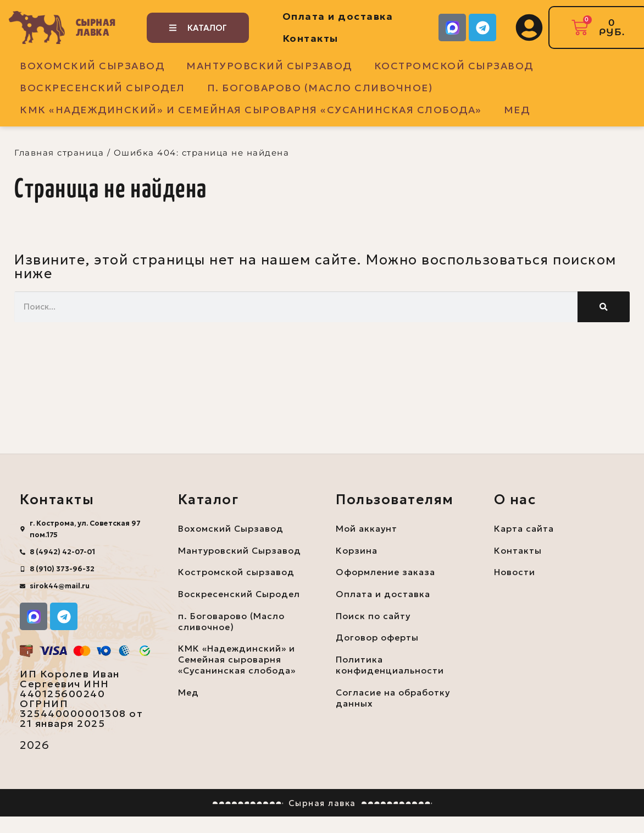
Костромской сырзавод (454, 66)
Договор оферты (377, 638)
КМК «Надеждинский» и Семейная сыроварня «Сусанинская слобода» (251, 110)
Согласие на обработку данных (393, 699)
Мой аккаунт (367, 528)
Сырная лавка (96, 27)
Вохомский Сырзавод (92, 66)
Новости (515, 572)
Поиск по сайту (373, 616)
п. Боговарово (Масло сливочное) (320, 88)
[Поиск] (604, 307)
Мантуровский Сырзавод (269, 66)
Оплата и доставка (338, 16)
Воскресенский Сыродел (102, 88)
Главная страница (59, 153)
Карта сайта (524, 528)
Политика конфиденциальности (390, 666)
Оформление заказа (386, 572)
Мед (517, 110)
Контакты (310, 38)
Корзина (357, 550)
